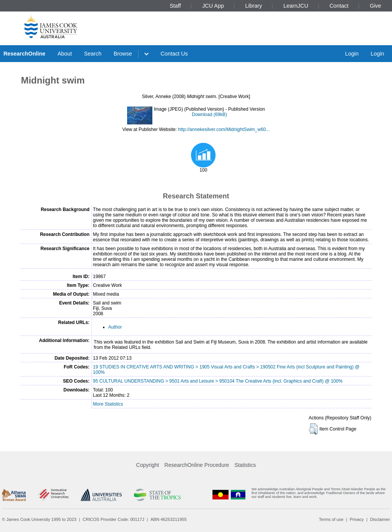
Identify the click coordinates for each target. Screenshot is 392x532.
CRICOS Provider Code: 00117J (114, 519)
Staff (175, 6)
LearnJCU (296, 6)
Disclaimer (380, 519)
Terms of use (331, 519)
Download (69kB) (209, 115)
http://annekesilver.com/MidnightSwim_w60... (224, 129)
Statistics (245, 465)
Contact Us (174, 54)
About (65, 54)
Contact (339, 6)
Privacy (357, 519)
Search (93, 54)
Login (352, 54)
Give (376, 6)
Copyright (148, 465)
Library (254, 6)
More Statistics (108, 404)
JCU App (213, 6)
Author (115, 327)
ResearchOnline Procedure (197, 465)
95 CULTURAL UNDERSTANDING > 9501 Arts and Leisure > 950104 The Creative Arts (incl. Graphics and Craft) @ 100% (218, 381)
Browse (123, 54)
